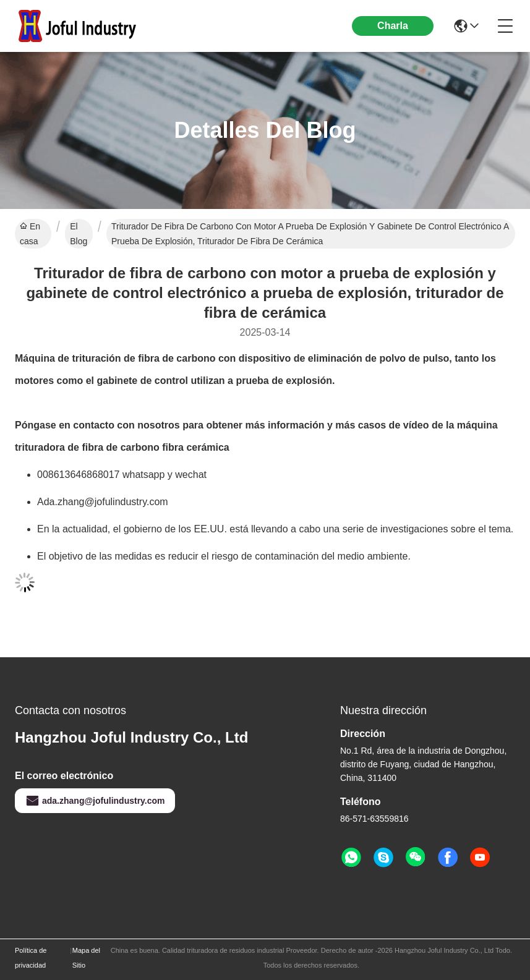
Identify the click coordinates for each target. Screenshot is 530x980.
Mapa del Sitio (86, 958)
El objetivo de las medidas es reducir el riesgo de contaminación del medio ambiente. (224, 556)
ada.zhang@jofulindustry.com (95, 801)
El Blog (79, 234)
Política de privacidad (31, 958)
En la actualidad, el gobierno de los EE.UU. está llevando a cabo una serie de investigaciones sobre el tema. (275, 529)
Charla (393, 26)
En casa (30, 234)
